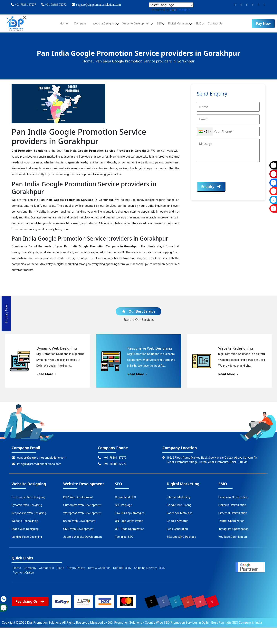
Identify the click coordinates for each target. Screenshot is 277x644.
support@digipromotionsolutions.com (96, 5)
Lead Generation (177, 526)
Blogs (60, 565)
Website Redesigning (25, 518)
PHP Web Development (78, 494)
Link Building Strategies (130, 510)
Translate (180, 10)
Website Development (136, 23)
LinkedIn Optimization (232, 502)
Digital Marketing (182, 23)
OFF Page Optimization (130, 526)
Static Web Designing (25, 526)
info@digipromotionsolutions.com (36, 461)
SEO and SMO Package (181, 534)
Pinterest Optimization (233, 510)
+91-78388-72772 (54, 5)
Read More (47, 371)
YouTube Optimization (233, 534)
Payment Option (23, 570)
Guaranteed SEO (125, 494)
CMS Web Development (78, 526)
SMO (203, 23)
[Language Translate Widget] (171, 5)
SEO (161, 23)
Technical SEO (124, 534)
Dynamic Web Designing (27, 502)
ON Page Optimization (129, 518)
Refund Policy (122, 565)
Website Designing (101, 23)
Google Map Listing (179, 502)
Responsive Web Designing (29, 510)
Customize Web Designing (28, 494)
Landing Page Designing (27, 534)
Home (59, 23)
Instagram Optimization (234, 526)
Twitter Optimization (231, 518)
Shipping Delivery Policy (150, 565)
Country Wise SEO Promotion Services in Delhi (177, 620)
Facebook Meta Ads (180, 510)
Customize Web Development (82, 502)
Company (76, 23)
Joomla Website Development (83, 534)
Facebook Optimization (233, 494)
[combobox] (205, 132)
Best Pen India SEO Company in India (237, 620)
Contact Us (220, 23)
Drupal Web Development (79, 518)
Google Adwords (177, 518)
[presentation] (227, 174)
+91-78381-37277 (23, 5)
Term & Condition (99, 565)
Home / (89, 61)
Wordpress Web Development (82, 510)
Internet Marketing (178, 494)
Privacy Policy (76, 565)
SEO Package (124, 502)
